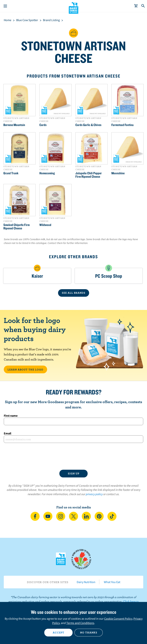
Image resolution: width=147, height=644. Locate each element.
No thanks (89, 632)
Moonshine (118, 173)
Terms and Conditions (80, 623)
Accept (59, 632)
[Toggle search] (143, 6)
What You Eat (112, 582)
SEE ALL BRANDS (74, 293)
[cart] (136, 6)
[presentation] (73, 456)
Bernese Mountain (14, 125)
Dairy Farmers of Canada (74, 8)
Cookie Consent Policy (118, 619)
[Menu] (5, 6)
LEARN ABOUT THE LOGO (25, 370)
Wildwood (45, 225)
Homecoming (47, 173)
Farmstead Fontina (122, 125)
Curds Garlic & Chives (88, 125)
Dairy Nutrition (86, 582)
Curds (43, 125)
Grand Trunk (11, 173)
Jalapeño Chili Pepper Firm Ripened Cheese (89, 175)
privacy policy (94, 494)
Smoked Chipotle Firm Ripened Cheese (16, 227)
